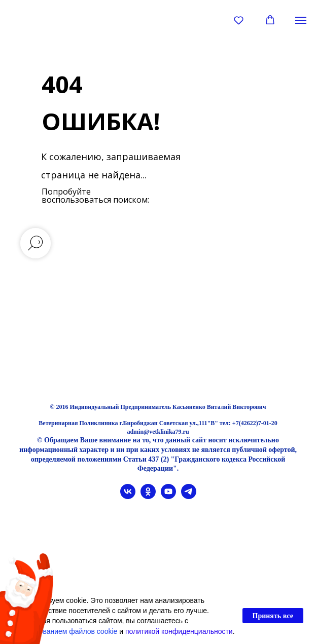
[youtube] (168, 496)
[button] (239, 20)
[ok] (148, 496)
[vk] (128, 496)
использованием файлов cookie (65, 631)
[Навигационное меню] (301, 20)
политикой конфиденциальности (179, 631)
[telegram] (189, 496)
